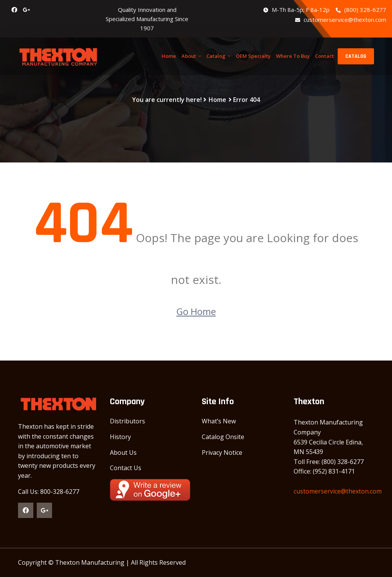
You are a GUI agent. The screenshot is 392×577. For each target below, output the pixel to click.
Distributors (127, 421)
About (189, 56)
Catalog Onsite (223, 437)
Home (169, 56)
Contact (324, 56)
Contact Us (126, 468)
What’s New (219, 421)
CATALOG (356, 56)
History (120, 437)
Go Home (196, 311)
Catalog (216, 56)
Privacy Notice (222, 452)
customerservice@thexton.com (341, 20)
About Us (123, 452)
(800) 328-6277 (361, 10)
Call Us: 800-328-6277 (49, 492)
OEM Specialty (253, 56)
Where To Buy (293, 56)
